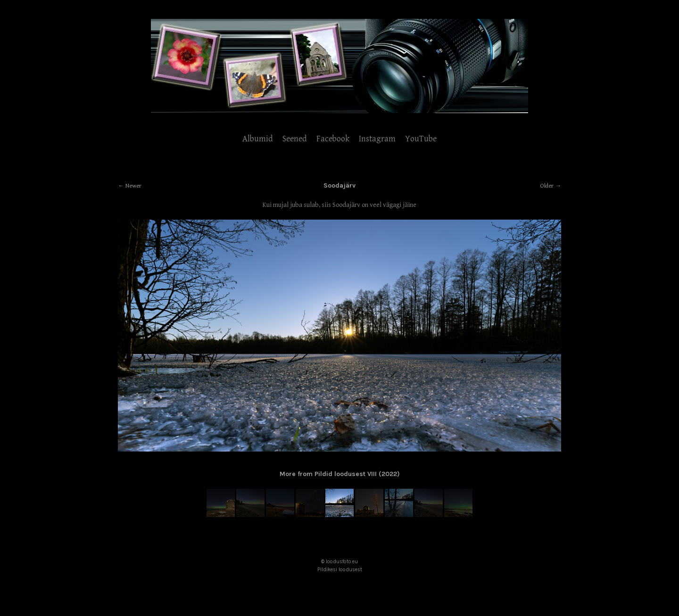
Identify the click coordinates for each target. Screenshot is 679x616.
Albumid (258, 139)
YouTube (421, 139)
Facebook (333, 139)
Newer (133, 186)
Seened (295, 139)
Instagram (377, 139)
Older (547, 186)
